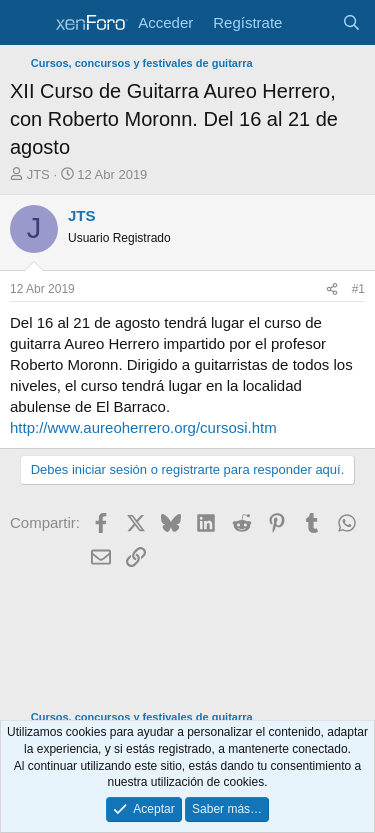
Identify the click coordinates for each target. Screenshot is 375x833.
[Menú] (27, 23)
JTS (38, 174)
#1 (358, 289)
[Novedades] (311, 22)
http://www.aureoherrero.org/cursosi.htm (143, 427)
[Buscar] (351, 22)
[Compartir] (332, 289)
